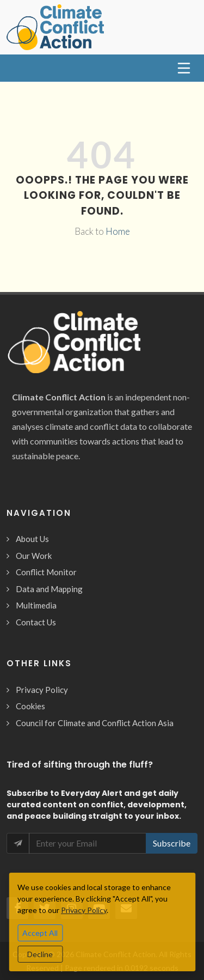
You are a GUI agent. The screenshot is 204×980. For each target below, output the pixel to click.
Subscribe (172, 843)
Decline (40, 954)
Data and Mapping (49, 589)
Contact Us (36, 622)
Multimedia (36, 605)
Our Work (34, 556)
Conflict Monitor (46, 572)
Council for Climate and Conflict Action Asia (95, 723)
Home (118, 231)
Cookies (30, 706)
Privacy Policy (42, 690)
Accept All (40, 933)
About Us (32, 539)
